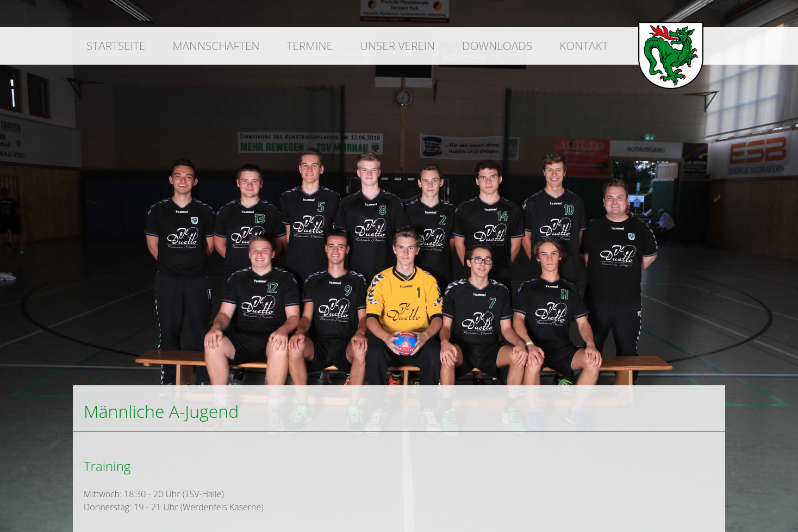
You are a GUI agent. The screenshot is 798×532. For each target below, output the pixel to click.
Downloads (497, 46)
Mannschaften (216, 46)
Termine (309, 46)
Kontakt (584, 46)
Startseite (116, 46)
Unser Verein (397, 46)
